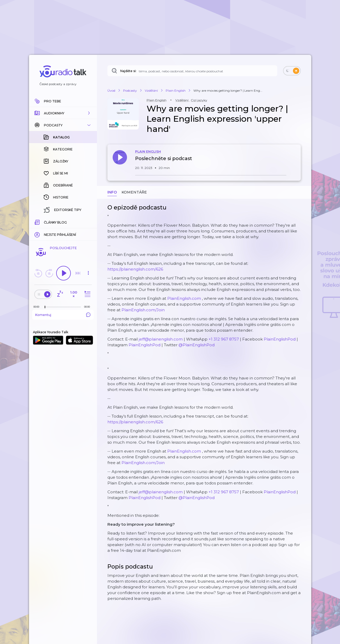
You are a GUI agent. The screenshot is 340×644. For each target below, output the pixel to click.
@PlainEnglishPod (197, 345)
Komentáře (134, 192)
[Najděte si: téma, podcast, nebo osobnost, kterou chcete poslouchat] (192, 71)
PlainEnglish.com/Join (143, 310)
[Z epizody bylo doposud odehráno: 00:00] (38, 307)
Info (112, 192)
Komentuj (63, 315)
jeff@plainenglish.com (161, 339)
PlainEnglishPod (280, 339)
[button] (63, 113)
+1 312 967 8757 (224, 339)
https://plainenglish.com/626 (135, 269)
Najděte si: (128, 71)
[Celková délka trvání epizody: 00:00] (88, 307)
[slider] (45, 307)
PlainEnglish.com (184, 298)
